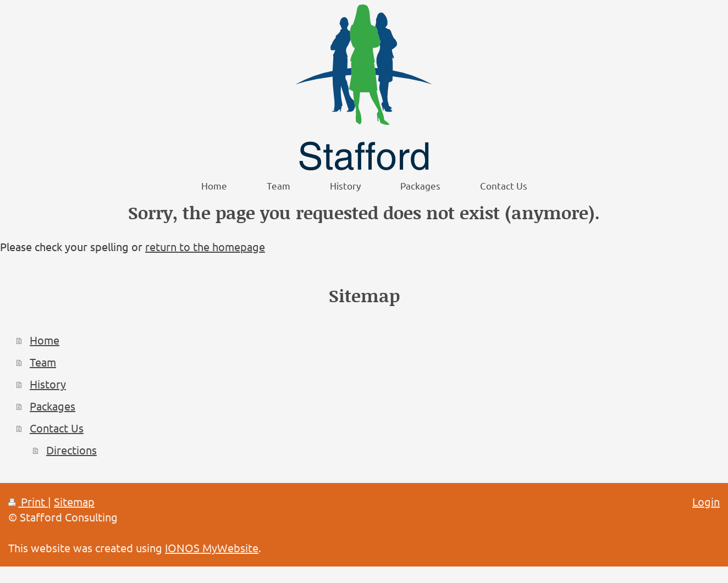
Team (43, 362)
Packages (53, 406)
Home (45, 340)
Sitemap (74, 501)
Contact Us (57, 428)
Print (28, 501)
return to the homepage (205, 246)
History (48, 384)
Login (706, 501)
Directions (71, 450)
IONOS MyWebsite (212, 548)
